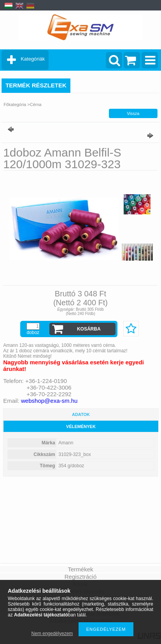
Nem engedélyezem (52, 634)
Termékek (80, 569)
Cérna (36, 104)
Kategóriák (33, 59)
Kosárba (89, 329)
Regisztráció (81, 577)
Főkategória (15, 104)
